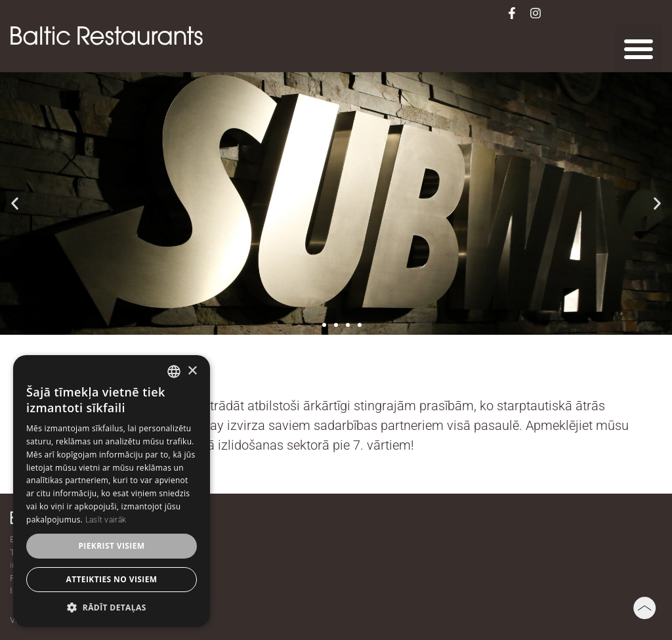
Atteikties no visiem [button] (111, 579)
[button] (639, 49)
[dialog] (112, 491)
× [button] (192, 371)
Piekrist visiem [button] (111, 546)
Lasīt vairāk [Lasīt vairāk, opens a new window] (106, 520)
